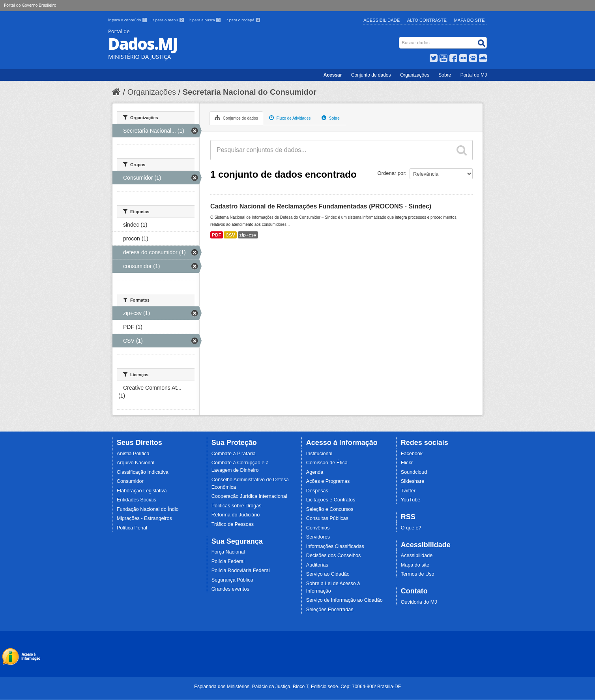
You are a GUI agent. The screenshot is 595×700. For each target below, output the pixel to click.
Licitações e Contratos (331, 500)
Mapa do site (415, 565)
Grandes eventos (230, 589)
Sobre (445, 75)
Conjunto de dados (371, 75)
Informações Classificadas (335, 546)
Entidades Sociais (137, 500)
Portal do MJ (474, 75)
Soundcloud (414, 472)
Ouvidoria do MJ (419, 602)
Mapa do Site (470, 20)
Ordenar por (391, 173)
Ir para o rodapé (243, 20)
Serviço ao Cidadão (328, 574)
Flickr (407, 463)
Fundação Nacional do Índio (148, 509)
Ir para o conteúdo (128, 20)
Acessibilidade (382, 20)
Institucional (319, 454)
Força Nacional (228, 552)
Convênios (318, 528)
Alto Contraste (427, 20)
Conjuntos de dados (236, 118)
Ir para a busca (205, 20)
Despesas (317, 491)
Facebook (412, 454)
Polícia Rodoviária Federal (241, 571)
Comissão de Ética (327, 463)
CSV (230, 235)
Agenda (315, 472)
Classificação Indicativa (143, 472)
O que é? (411, 528)
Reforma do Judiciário (236, 515)
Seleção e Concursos (330, 509)
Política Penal (132, 528)
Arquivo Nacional (136, 463)
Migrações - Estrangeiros (144, 518)
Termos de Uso (418, 574)
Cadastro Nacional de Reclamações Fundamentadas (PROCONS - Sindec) (321, 206)
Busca (400, 38)
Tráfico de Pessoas (233, 524)
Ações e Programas (328, 481)
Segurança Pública (232, 580)
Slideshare (413, 481)
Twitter (408, 491)
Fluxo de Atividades (290, 118)
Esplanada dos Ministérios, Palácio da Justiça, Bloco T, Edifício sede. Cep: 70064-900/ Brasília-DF (297, 687)
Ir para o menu (168, 20)
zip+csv (248, 235)
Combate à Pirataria (234, 454)
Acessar (333, 75)
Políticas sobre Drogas (237, 506)
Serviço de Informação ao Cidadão (344, 600)
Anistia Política (133, 454)
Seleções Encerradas (330, 610)
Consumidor (130, 481)
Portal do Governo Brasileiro (30, 5)
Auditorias (317, 565)
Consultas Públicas (327, 518)
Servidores (318, 537)
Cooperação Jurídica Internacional (249, 496)
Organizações (415, 75)
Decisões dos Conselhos (334, 555)
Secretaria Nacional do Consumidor (250, 92)
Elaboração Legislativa (142, 491)
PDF (217, 235)
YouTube (411, 500)
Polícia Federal (228, 561)
